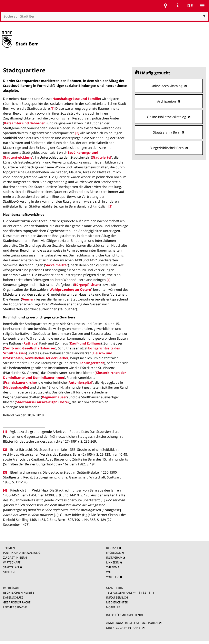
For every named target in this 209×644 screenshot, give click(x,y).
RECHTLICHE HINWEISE (19, 593)
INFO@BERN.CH (117, 597)
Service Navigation (178, 6)
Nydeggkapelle (16, 387)
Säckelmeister (57, 265)
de (190, 6)
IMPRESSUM (11, 588)
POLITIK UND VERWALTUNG (22, 553)
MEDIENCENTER (117, 602)
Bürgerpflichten (87, 285)
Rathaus (30, 343)
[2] (77, 133)
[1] (53, 108)
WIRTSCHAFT (12, 562)
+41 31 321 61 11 (145, 593)
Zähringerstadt (92, 363)
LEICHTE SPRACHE (15, 607)
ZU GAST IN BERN (15, 557)
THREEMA (113, 567)
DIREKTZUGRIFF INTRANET (124, 628)
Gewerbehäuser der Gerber (47, 358)
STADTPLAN (11, 567)
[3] (110, 206)
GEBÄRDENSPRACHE (17, 602)
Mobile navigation (202, 6)
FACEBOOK (114, 553)
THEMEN (9, 548)
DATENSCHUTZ (13, 597)
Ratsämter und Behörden (25, 123)
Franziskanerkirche (20, 382)
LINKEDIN (113, 562)
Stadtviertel (102, 157)
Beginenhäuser (54, 397)
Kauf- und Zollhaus (85, 343)
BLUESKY (112, 548)
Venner (28, 299)
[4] (108, 280)
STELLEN (9, 572)
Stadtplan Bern (166, 6)
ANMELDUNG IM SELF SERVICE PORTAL (132, 623)
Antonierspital (80, 382)
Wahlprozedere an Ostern (70, 289)
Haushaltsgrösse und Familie (76, 99)
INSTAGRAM (114, 557)
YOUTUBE (113, 577)
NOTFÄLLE (113, 607)
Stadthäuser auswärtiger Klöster (43, 402)
